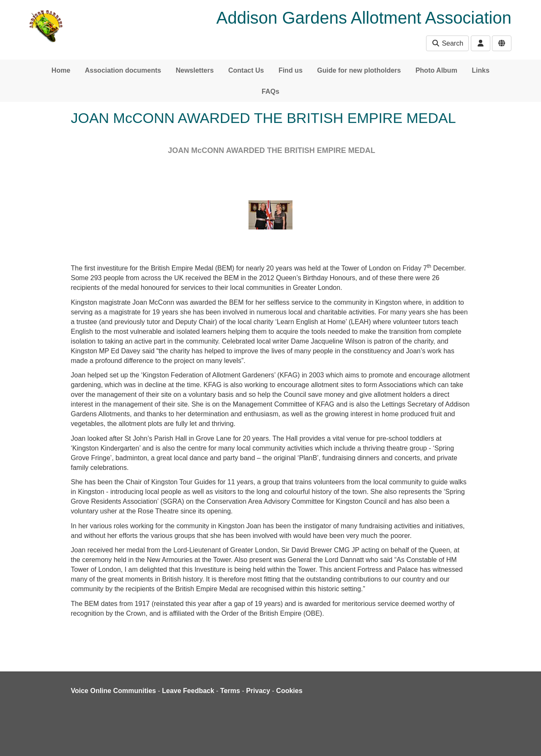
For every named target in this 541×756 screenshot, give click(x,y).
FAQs (270, 91)
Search (447, 43)
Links (481, 70)
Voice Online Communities (114, 691)
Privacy (258, 691)
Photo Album (436, 70)
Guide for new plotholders (359, 70)
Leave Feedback (188, 691)
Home (61, 70)
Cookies (289, 691)
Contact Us (246, 70)
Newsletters (195, 70)
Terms (230, 691)
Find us (291, 70)
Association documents (123, 70)
